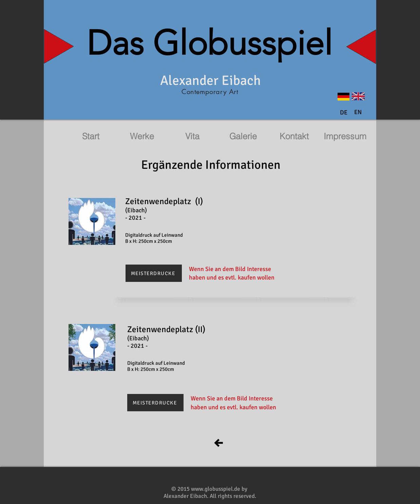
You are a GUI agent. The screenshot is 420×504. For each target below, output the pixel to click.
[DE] (344, 113)
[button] (358, 112)
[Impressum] (345, 136)
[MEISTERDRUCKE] (154, 273)
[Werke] (142, 136)
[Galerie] (243, 136)
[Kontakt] (294, 136)
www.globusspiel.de (216, 489)
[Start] (91, 136)
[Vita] (192, 136)
